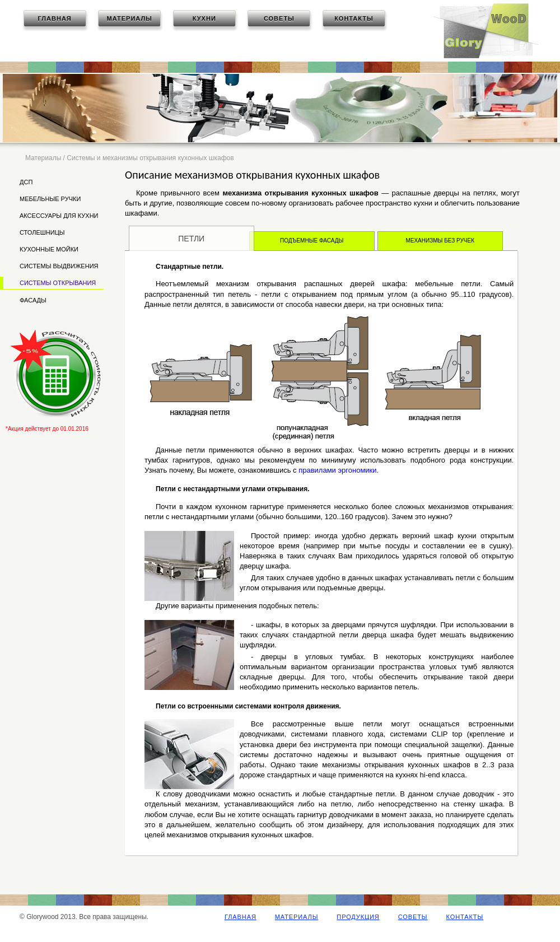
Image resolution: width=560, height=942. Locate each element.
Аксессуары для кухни (59, 216)
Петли (191, 239)
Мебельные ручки (50, 199)
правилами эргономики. (339, 470)
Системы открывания (58, 283)
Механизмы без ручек (440, 241)
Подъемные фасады (312, 241)
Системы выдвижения (59, 266)
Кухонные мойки (49, 249)
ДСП (26, 182)
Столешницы (42, 232)
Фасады (33, 300)
